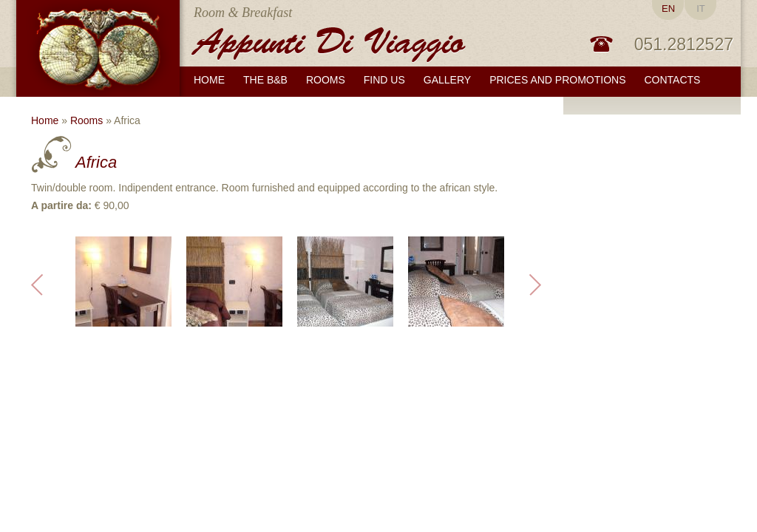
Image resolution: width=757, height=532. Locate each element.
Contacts (673, 80)
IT (701, 8)
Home (209, 80)
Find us (384, 80)
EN (668, 8)
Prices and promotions (557, 80)
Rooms (86, 120)
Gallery (447, 80)
